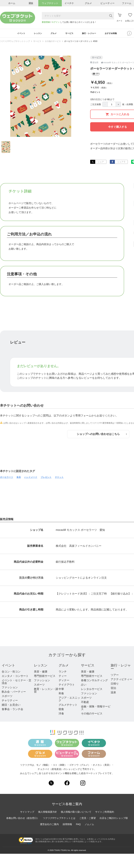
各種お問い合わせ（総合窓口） (23, 819)
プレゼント (46, 478)
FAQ (78, 825)
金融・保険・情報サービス (96, 709)
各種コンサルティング (94, 681)
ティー (63, 677)
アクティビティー (121, 680)
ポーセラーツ (7, 478)
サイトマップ (27, 813)
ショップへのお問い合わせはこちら (102, 435)
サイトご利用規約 (105, 813)
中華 (61, 690)
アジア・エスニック (69, 700)
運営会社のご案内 (49, 825)
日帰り (115, 685)
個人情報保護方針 (48, 813)
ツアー (115, 676)
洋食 (61, 715)
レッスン (41, 666)
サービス (37, 42)
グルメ (64, 666)
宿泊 (113, 689)
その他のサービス (53, 42)
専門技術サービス (45, 677)
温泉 (113, 693)
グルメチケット (68, 706)
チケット (59, 478)
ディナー (64, 681)
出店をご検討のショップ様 (114, 819)
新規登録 (46, 22)
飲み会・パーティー (14, 693)
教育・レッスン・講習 (46, 691)
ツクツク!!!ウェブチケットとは (59, 819)
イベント (8, 666)
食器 (19, 478)
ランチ (63, 673)
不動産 (85, 703)
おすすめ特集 (117, 34)
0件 (96, 75)
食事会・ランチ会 (12, 710)
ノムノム (89, 825)
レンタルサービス (92, 690)
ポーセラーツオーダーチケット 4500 (81, 42)
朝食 (61, 710)
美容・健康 (41, 673)
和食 (61, 694)
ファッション (10, 688)
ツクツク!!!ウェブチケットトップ (15, 42)
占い (84, 686)
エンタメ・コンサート (15, 677)
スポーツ (7, 697)
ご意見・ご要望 (87, 819)
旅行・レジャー (121, 668)
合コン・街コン (11, 673)
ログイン (56, 22)
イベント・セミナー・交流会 (16, 683)
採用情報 (67, 825)
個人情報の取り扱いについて (76, 813)
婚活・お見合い (11, 706)
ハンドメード (31, 478)
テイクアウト (67, 686)
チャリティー (10, 701)
